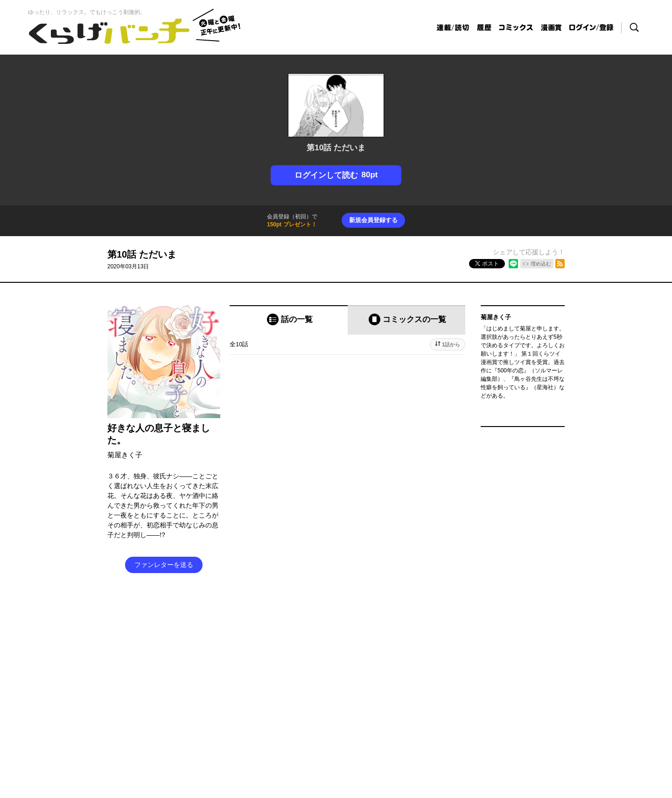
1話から (451, 344)
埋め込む (541, 264)
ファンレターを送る (164, 565)
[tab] (289, 320)
